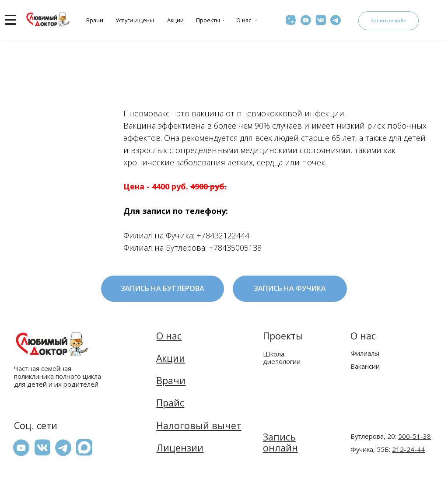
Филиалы (365, 353)
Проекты (208, 20)
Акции (175, 20)
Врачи (95, 20)
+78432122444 (223, 235)
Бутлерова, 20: (391, 436)
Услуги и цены (135, 20)
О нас (244, 20)
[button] (84, 447)
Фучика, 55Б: (388, 449)
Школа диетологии (282, 358)
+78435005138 (235, 248)
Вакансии (365, 366)
